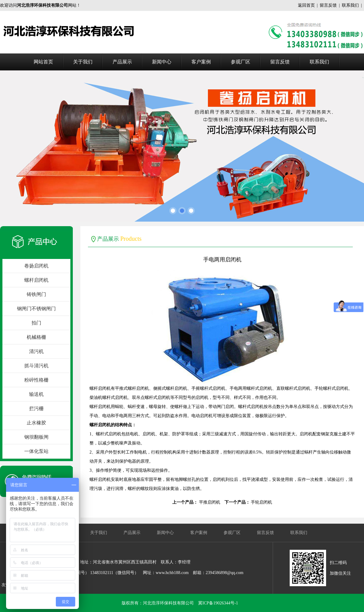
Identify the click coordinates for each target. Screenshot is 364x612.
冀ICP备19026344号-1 (218, 603)
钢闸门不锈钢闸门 (36, 309)
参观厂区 (241, 62)
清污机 (36, 351)
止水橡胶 (36, 423)
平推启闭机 (210, 502)
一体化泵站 (36, 451)
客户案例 (201, 62)
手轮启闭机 (261, 502)
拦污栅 (36, 408)
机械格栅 (36, 337)
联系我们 (350, 5)
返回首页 (306, 5)
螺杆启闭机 (36, 280)
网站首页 (43, 62)
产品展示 (122, 62)
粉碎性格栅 (36, 380)
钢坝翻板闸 (36, 437)
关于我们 (83, 62)
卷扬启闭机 (36, 266)
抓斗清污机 (36, 366)
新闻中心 (162, 62)
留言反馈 (328, 5)
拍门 (36, 323)
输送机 (36, 394)
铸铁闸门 (36, 294)
